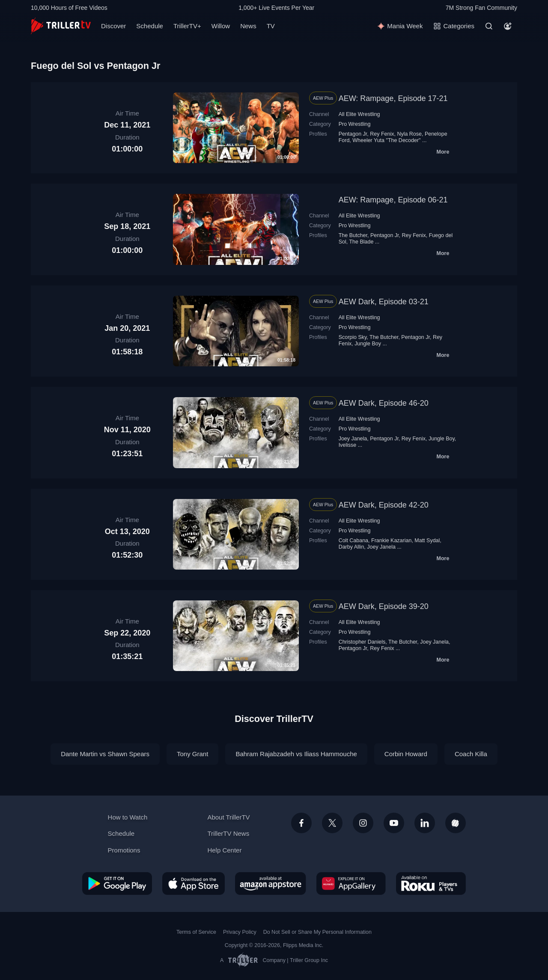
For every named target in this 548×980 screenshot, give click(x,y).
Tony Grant (192, 754)
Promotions (124, 850)
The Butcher (353, 235)
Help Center (224, 850)
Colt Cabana (353, 540)
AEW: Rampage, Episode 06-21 (393, 200)
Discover (113, 26)
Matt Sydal (427, 540)
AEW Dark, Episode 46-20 (384, 403)
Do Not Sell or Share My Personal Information (317, 932)
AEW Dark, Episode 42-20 (384, 505)
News (248, 26)
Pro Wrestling (355, 124)
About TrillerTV (228, 817)
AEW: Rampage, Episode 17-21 (393, 98)
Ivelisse (348, 445)
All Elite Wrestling (359, 114)
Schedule (150, 26)
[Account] (508, 26)
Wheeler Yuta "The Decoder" (386, 140)
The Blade (361, 242)
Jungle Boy (368, 344)
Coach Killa (471, 754)
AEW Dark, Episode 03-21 (384, 302)
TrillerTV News (228, 833)
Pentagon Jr (353, 134)
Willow (221, 26)
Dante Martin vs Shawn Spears (105, 754)
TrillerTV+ (187, 26)
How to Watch (128, 817)
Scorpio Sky (353, 337)
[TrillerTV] (61, 26)
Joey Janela (353, 439)
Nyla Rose (409, 134)
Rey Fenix (382, 134)
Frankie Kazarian (391, 540)
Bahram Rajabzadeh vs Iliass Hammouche (296, 754)
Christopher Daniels (362, 642)
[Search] (489, 26)
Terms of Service (196, 932)
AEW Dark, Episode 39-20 (384, 606)
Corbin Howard (406, 754)
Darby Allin (351, 547)
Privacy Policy (240, 932)
